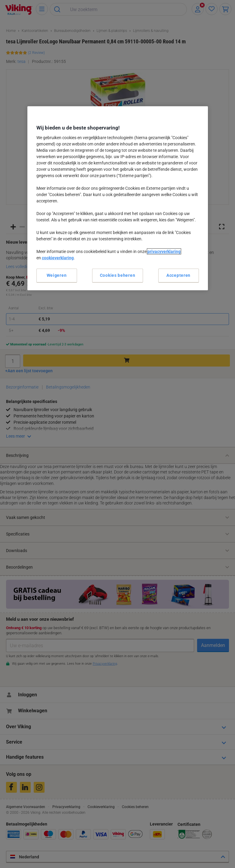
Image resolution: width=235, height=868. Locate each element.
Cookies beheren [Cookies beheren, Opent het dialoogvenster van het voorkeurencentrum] (118, 275)
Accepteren (178, 275)
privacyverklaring (164, 251)
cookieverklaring (58, 258)
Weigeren (57, 275)
